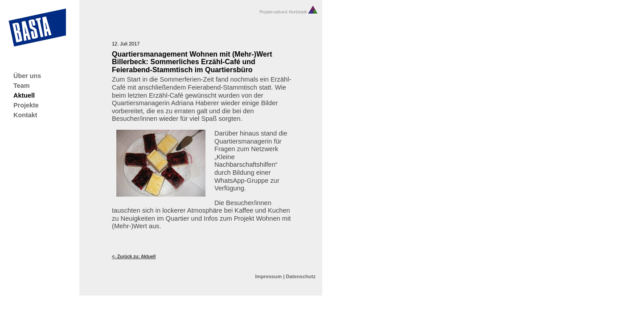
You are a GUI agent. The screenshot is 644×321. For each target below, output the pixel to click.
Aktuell (24, 95)
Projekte (26, 105)
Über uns (27, 76)
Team (22, 86)
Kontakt (25, 115)
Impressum (268, 276)
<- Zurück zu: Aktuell (134, 257)
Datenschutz (301, 276)
